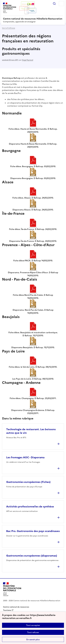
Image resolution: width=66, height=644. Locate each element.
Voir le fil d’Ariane (9, 28)
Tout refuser (33, 632)
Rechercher (54, 4)
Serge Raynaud (28, 60)
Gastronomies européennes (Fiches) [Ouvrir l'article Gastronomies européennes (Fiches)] (28, 482)
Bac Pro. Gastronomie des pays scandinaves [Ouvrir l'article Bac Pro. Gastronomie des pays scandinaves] (33, 531)
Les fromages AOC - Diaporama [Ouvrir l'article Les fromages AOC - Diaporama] (25, 457)
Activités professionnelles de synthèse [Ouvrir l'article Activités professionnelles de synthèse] (30, 507)
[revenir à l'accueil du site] (33, 19)
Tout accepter (33, 625)
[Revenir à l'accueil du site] (12, 589)
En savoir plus (33, 639)
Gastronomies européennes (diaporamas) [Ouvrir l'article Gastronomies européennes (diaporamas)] (32, 556)
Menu (61, 4)
